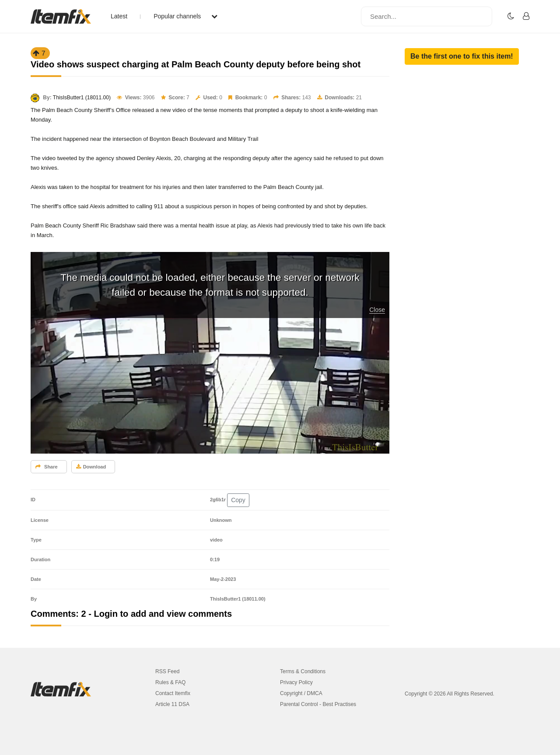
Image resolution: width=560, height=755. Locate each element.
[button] (462, 56)
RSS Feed (167, 671)
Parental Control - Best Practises (318, 704)
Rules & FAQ (170, 682)
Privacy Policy (296, 682)
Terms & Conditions (303, 671)
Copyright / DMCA (301, 693)
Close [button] (377, 310)
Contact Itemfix (173, 693)
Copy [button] (238, 500)
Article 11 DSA (172, 704)
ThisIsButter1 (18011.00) (82, 98)
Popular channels (185, 16)
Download (91, 467)
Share (47, 467)
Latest (119, 16)
